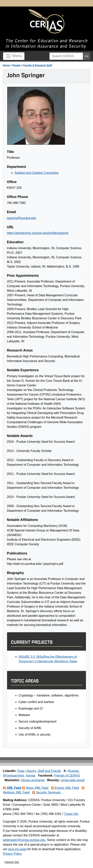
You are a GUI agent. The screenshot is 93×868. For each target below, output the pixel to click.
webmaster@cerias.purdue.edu (24, 840)
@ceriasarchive (13, 776)
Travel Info (71, 814)
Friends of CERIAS (67, 776)
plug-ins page (17, 849)
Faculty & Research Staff (38, 65)
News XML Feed (35, 788)
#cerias (31, 776)
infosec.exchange (33, 780)
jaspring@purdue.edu (21, 218)
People (16, 65)
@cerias (73, 771)
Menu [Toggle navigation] (14, 56)
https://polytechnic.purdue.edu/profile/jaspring (38, 233)
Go (86, 56)
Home (6, 65)
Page (21, 771)
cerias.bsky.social (73, 780)
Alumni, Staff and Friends (44, 771)
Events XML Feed (65, 788)
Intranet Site (12, 862)
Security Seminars (46, 792)
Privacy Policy (12, 854)
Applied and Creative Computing (36, 173)
